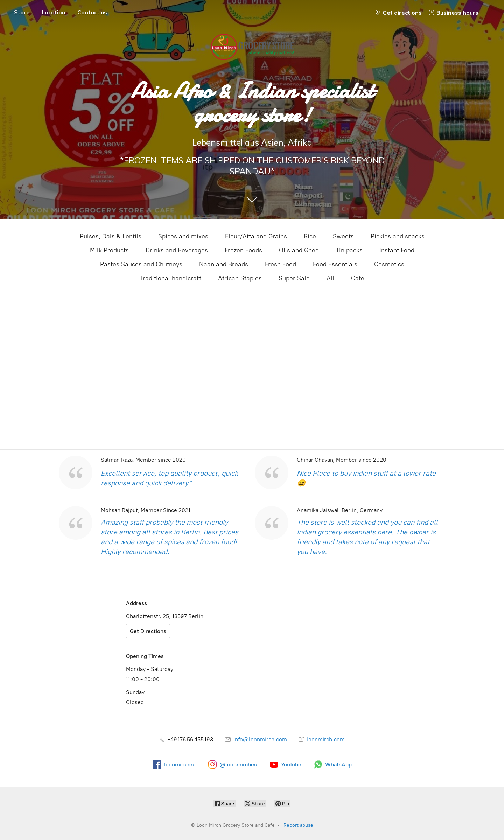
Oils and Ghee (299, 250)
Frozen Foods (243, 250)
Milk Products (109, 250)
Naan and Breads (224, 264)
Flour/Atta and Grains (256, 236)
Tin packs (349, 250)
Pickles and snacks (398, 236)
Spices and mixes (183, 236)
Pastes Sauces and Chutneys (141, 264)
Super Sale (294, 278)
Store (22, 12)
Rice (310, 236)
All (330, 278)
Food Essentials (335, 264)
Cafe (358, 278)
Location (54, 12)
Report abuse (298, 825)
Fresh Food (281, 264)
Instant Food (397, 250)
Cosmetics (389, 264)
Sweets (343, 236)
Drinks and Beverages (177, 250)
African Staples (240, 278)
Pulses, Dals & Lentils (111, 236)
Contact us (92, 12)
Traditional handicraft (171, 278)
